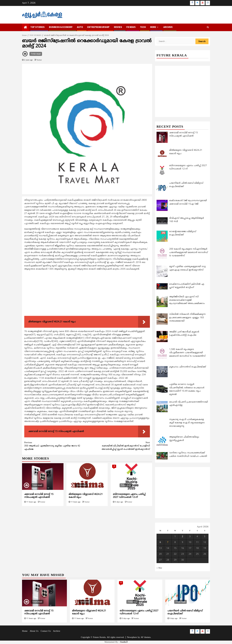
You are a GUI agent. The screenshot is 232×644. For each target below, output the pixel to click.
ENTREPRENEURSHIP (98, 27)
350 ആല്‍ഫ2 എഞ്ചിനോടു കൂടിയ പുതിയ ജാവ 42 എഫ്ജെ (56, 446)
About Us (34, 631)
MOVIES (118, 27)
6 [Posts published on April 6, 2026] (160, 542)
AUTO (80, 27)
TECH (143, 27)
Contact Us (46, 631)
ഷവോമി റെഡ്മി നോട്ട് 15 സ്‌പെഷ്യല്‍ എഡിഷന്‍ (39, 496)
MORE (153, 27)
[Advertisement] (87, 294)
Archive (168, 27)
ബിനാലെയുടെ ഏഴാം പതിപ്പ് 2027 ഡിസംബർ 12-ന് (129, 496)
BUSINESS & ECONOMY (61, 27)
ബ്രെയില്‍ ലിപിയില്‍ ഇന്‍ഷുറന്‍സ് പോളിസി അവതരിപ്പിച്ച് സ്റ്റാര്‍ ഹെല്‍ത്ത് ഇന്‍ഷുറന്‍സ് (119, 446)
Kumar (39, 60)
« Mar (159, 568)
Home (25, 631)
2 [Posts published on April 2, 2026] (183, 537)
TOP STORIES (37, 27)
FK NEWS (131, 27)
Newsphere (132, 637)
